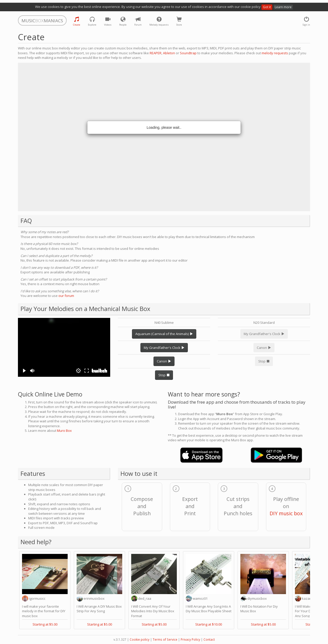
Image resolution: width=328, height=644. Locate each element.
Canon (164, 361)
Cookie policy (140, 640)
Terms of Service (165, 640)
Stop (164, 375)
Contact (209, 640)
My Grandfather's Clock (164, 348)
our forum (66, 296)
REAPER (156, 53)
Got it (267, 7)
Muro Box (64, 431)
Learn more (283, 7)
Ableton (169, 53)
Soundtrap (188, 53)
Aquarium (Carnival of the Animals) (164, 334)
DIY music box (286, 513)
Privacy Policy (190, 640)
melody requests (275, 53)
